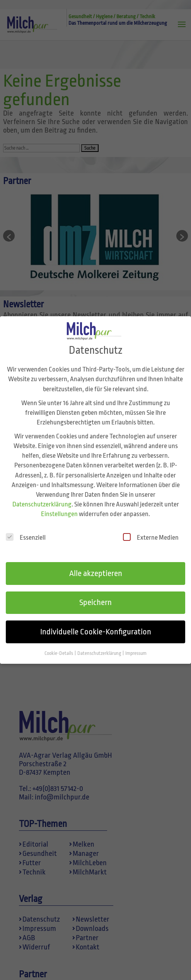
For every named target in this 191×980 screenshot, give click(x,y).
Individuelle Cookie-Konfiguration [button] (96, 620)
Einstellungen (59, 502)
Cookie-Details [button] (59, 642)
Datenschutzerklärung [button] (100, 642)
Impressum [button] (136, 642)
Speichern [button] (95, 591)
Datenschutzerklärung (42, 493)
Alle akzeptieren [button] (96, 561)
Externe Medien (151, 526)
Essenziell (26, 526)
